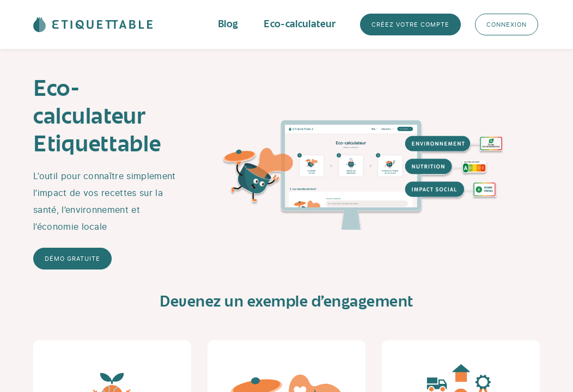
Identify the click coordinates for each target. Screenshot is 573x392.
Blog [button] (228, 24)
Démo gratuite (72, 259)
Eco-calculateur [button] (300, 24)
